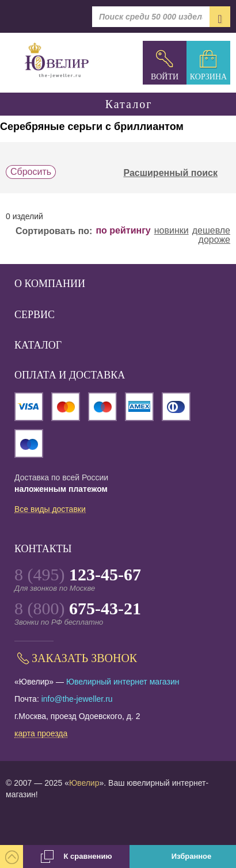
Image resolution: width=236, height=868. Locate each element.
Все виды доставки (50, 510)
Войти (165, 77)
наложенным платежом (61, 489)
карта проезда (41, 734)
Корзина (208, 77)
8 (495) (78, 574)
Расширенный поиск (177, 173)
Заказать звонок (84, 658)
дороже (214, 240)
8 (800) (78, 608)
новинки (172, 231)
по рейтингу (123, 231)
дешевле (211, 231)
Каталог (118, 104)
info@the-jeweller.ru (77, 699)
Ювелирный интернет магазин (123, 682)
